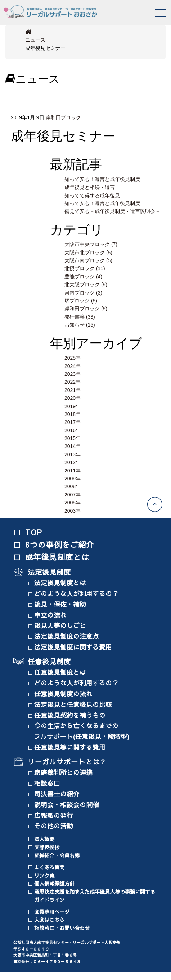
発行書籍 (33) (80, 317)
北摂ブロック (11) (85, 268)
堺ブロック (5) (81, 301)
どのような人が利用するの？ (78, 593)
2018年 (73, 414)
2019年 (73, 406)
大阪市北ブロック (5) (88, 253)
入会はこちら (49, 920)
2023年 (73, 374)
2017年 (73, 422)
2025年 (73, 358)
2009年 (73, 479)
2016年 (73, 430)
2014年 (73, 446)
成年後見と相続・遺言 (90, 187)
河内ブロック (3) (83, 293)
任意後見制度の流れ (65, 694)
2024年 (73, 366)
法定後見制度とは (62, 583)
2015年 (73, 438)
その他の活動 (55, 826)
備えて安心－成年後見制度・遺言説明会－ (112, 211)
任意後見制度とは (62, 672)
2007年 (73, 495)
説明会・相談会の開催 (68, 805)
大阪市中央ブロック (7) (91, 244)
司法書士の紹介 (59, 794)
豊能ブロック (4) (83, 277)
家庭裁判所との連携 (65, 772)
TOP (34, 532)
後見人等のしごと (62, 625)
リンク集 (44, 875)
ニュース (35, 40)
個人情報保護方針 (54, 883)
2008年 (73, 486)
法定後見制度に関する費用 (75, 647)
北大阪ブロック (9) (86, 285)
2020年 (73, 398)
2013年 (73, 454)
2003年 (73, 511)
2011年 (73, 471)
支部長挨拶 (47, 847)
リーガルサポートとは (64, 762)
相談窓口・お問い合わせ (62, 928)
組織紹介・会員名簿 (57, 855)
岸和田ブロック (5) (86, 309)
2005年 (73, 503)
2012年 (73, 462)
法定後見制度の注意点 (68, 636)
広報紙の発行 (55, 815)
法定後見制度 (49, 572)
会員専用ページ (52, 912)
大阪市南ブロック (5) (88, 260)
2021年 (73, 390)
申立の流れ (52, 615)
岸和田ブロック (63, 117)
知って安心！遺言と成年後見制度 (102, 179)
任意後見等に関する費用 (72, 747)
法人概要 (44, 839)
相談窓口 (49, 783)
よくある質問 (49, 867)
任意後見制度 (49, 661)
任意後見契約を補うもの (72, 715)
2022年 (73, 382)
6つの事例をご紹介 (60, 545)
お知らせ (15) (80, 325)
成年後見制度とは (57, 557)
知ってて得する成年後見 (92, 195)
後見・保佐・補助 (62, 604)
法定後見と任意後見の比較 (75, 704)
